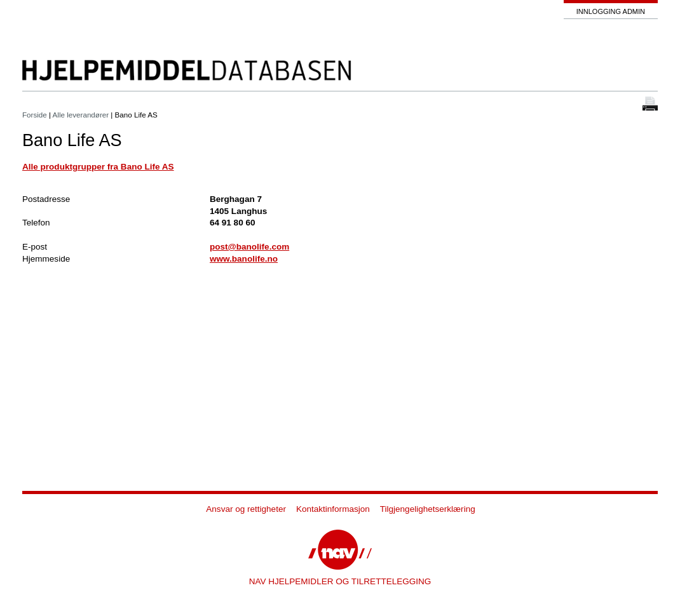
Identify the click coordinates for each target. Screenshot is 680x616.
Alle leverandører (81, 115)
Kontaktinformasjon (333, 509)
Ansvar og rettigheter (246, 509)
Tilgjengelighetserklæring (428, 509)
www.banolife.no (244, 259)
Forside (35, 115)
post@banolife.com (249, 247)
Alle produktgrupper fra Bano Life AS (98, 167)
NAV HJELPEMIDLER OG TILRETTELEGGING (340, 581)
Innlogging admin (611, 11)
